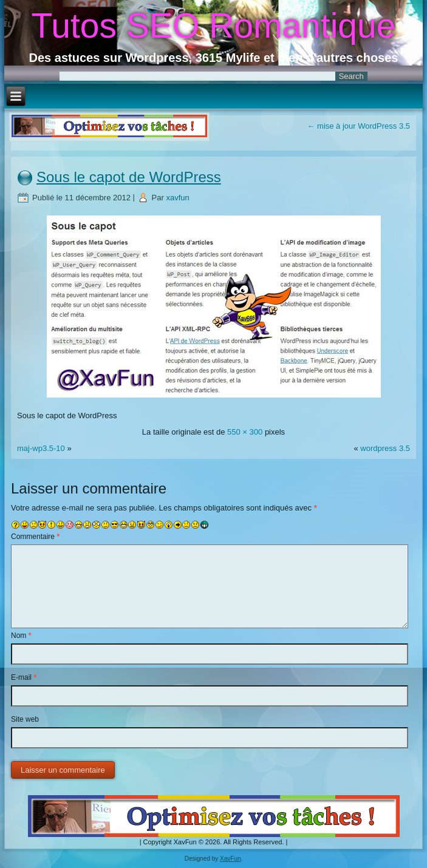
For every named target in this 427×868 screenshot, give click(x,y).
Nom (21, 636)
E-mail (24, 677)
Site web (25, 719)
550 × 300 (245, 432)
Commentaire (35, 537)
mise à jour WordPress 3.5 (358, 126)
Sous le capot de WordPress (129, 177)
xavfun (177, 198)
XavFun (230, 859)
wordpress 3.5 (385, 448)
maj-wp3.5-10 (41, 448)
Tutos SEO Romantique (214, 25)
